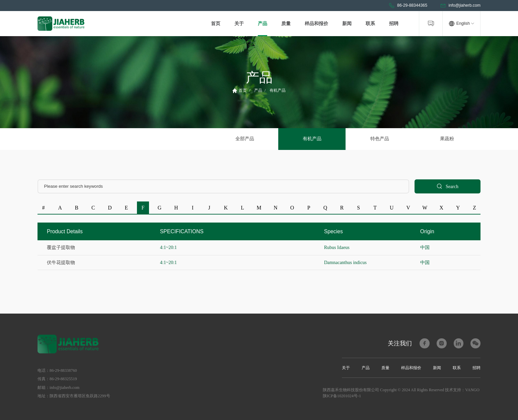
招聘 (394, 23)
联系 (370, 23)
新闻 (347, 23)
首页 (216, 23)
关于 (239, 23)
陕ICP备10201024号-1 (342, 396)
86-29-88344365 (408, 6)
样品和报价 (316, 23)
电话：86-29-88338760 (57, 370)
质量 (286, 23)
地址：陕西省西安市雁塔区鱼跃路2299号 (74, 396)
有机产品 (278, 90)
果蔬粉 (447, 139)
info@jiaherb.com (460, 6)
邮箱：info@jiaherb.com (58, 388)
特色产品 (379, 139)
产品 (263, 23)
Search (448, 186)
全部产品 (245, 139)
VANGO (472, 390)
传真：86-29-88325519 (57, 379)
